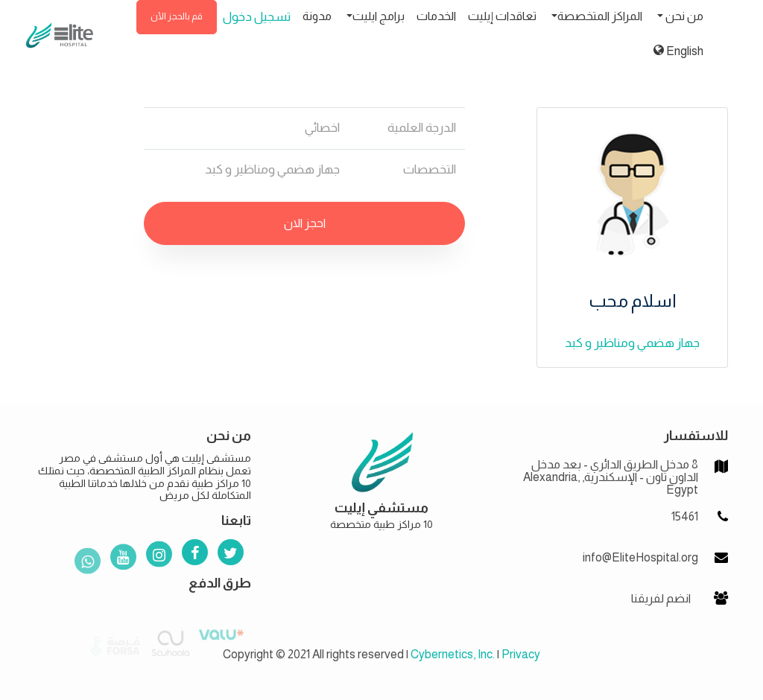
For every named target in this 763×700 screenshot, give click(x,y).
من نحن (683, 16)
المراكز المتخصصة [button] (600, 16)
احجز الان (305, 223)
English (678, 51)
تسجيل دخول (257, 17)
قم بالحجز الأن (177, 16)
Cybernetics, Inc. (453, 654)
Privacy (521, 654)
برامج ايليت (379, 16)
